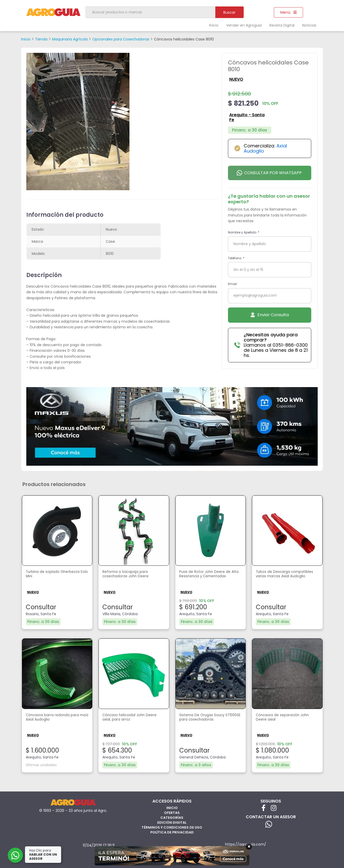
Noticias (309, 25)
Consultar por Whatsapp (269, 173)
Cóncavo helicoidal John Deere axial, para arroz (127, 718)
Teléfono (235, 258)
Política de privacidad (172, 832)
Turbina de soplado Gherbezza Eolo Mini (57, 575)
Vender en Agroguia (244, 25)
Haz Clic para (44, 854)
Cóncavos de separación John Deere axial (287, 718)
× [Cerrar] (249, 847)
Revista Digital (282, 25)
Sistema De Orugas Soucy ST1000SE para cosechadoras (209, 718)
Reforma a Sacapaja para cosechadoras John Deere (129, 575)
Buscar (229, 12)
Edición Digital (172, 822)
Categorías (172, 817)
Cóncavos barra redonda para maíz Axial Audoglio (57, 718)
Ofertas (172, 812)
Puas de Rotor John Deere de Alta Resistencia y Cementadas (208, 578)
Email (232, 284)
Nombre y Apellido (243, 232)
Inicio (214, 25)
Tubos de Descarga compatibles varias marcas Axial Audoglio (284, 578)
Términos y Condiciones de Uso (172, 827)
